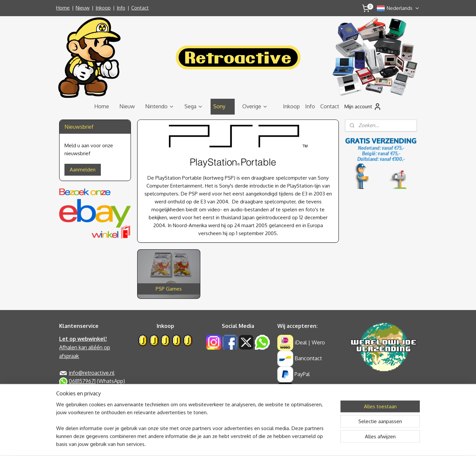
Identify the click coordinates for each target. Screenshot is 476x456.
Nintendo (160, 106)
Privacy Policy (75, 390)
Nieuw (83, 8)
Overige (255, 106)
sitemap (216, 444)
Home (63, 8)
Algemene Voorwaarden (88, 398)
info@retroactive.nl (92, 373)
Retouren (70, 415)
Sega (194, 106)
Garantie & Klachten (83, 407)
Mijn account (363, 107)
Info (121, 8)
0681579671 (82, 381)
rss (227, 444)
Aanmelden (83, 170)
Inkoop (103, 8)
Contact (140, 8)
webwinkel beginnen (250, 444)
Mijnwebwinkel (302, 444)
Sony (223, 106)
